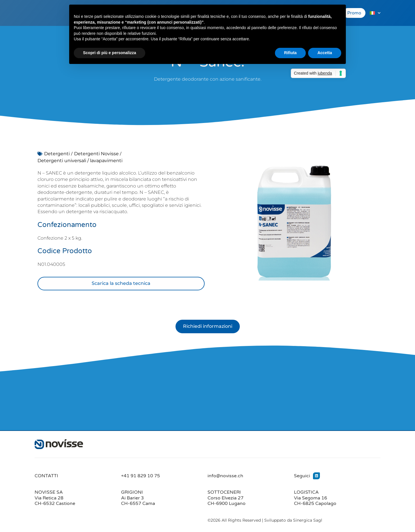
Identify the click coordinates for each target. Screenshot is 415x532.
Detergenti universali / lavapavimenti (80, 161)
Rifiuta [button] (290, 53)
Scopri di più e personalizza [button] (110, 53)
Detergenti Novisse (96, 154)
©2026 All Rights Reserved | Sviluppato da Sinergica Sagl (265, 520)
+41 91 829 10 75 (140, 476)
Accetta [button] (325, 53)
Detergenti (57, 154)
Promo (354, 13)
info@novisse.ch (225, 476)
